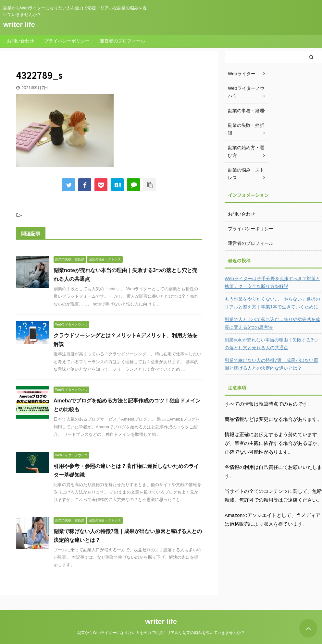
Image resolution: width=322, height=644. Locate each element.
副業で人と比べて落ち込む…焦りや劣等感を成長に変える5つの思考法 (272, 323)
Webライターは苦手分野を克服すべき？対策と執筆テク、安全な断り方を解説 (272, 282)
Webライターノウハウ (246, 92)
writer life (19, 24)
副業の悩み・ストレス (246, 174)
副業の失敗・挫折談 (246, 129)
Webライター (242, 74)
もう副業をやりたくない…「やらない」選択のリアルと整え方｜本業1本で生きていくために (272, 303)
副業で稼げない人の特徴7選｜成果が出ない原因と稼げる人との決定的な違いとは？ (271, 364)
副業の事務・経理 (246, 111)
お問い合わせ (20, 41)
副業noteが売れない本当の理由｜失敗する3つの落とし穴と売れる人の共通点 (271, 344)
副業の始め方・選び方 (246, 151)
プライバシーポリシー (67, 41)
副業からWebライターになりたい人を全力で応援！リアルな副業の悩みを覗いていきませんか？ (161, 633)
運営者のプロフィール (122, 41)
